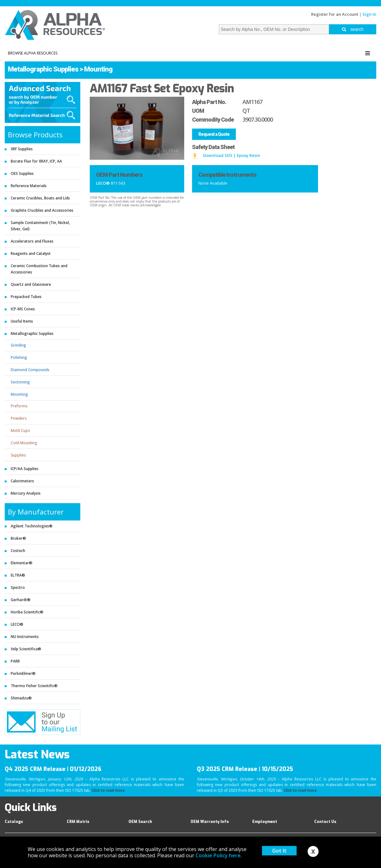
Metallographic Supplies (43, 69)
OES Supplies (22, 173)
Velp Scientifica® (26, 649)
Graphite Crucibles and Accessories (42, 210)
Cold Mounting (24, 443)
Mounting (98, 69)
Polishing (19, 357)
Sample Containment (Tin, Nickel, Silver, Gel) (40, 226)
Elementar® (22, 563)
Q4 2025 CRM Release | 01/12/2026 (53, 769)
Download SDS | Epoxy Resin (232, 155)
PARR (15, 661)
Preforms (19, 406)
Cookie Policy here (218, 855)
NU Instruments (25, 637)
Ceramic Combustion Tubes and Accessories (39, 269)
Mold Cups (20, 431)
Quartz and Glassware (31, 284)
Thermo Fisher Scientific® (34, 686)
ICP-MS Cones (23, 309)
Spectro (18, 587)
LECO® (17, 624)
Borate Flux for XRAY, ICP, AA (36, 161)
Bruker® (18, 538)
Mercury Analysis (26, 493)
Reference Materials (29, 186)
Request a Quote (214, 134)
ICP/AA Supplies (25, 469)
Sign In (369, 14)
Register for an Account (335, 14)
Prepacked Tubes (26, 297)
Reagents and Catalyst (31, 253)
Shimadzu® (21, 698)
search (353, 29)
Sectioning (20, 382)
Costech (18, 551)
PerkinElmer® (23, 673)
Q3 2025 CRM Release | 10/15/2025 (245, 769)
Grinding (18, 345)
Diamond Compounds (30, 370)
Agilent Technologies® (32, 526)
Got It (279, 851)
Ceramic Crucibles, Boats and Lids (40, 198)
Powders (19, 418)
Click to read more (108, 790)
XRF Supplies (22, 149)
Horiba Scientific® (27, 612)
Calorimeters (22, 481)
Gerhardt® (21, 600)
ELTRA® (18, 575)
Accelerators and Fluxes (32, 241)
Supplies (18, 455)
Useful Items (22, 321)
